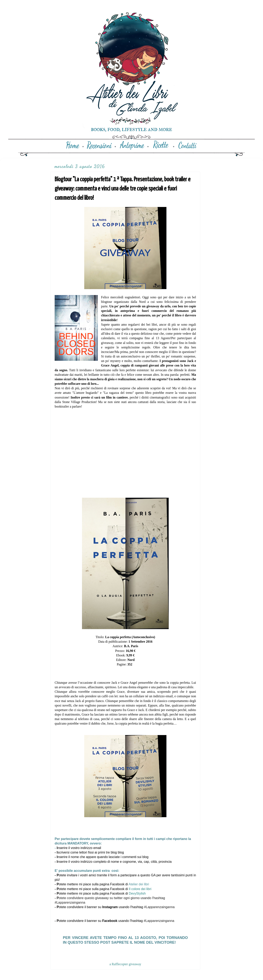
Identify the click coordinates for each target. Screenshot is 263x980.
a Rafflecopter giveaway (125, 964)
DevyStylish (137, 893)
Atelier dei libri (139, 884)
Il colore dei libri (140, 889)
